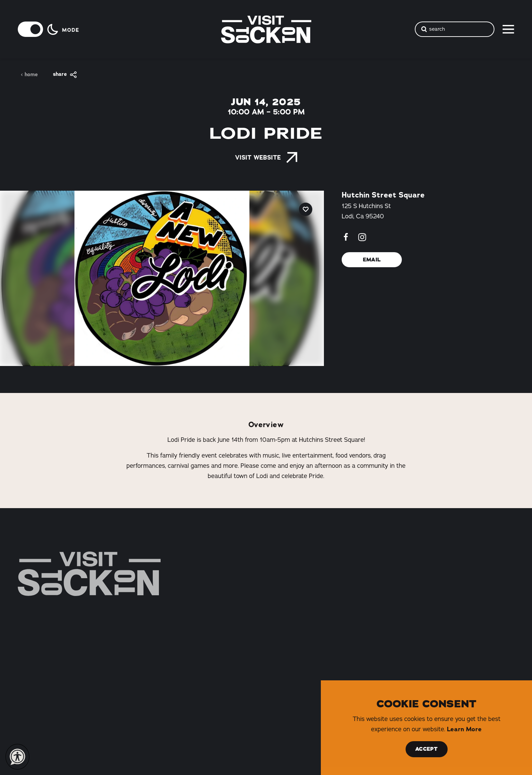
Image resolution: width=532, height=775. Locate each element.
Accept (426, 749)
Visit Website (266, 158)
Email (372, 260)
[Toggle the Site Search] (455, 29)
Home (29, 75)
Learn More (464, 729)
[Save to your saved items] (306, 209)
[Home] (89, 574)
